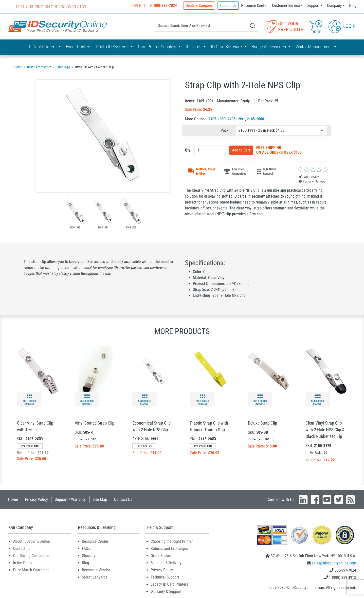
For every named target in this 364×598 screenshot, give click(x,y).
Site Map (100, 499)
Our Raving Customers (31, 555)
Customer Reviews (312, 181)
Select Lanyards (95, 577)
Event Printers (79, 47)
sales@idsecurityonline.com (334, 563)
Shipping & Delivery (166, 563)
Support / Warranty (70, 499)
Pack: (225, 130)
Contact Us (123, 499)
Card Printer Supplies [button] (157, 47)
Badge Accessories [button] (269, 47)
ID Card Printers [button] (43, 47)
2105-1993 (217, 119)
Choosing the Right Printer (172, 541)
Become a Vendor (96, 570)
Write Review (309, 177)
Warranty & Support (166, 591)
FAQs (86, 548)
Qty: (188, 150)
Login (342, 26)
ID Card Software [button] (227, 47)
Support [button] (313, 6)
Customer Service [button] (286, 6)
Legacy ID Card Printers (169, 584)
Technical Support (165, 577)
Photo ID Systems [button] (113, 47)
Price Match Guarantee (31, 570)
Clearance (228, 6)
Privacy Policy (36, 499)
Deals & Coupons (199, 6)
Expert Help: (154, 6)
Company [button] (334, 6)
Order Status (161, 555)
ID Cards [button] (194, 47)
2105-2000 (255, 119)
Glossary (89, 555)
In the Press (23, 563)
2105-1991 (236, 119)
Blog (353, 6)
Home (13, 499)
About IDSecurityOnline (31, 541)
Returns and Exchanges (169, 548)
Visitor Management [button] (314, 47)
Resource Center (254, 6)
